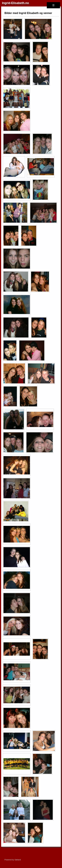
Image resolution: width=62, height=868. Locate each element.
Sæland (18, 860)
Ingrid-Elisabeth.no (15, 3)
